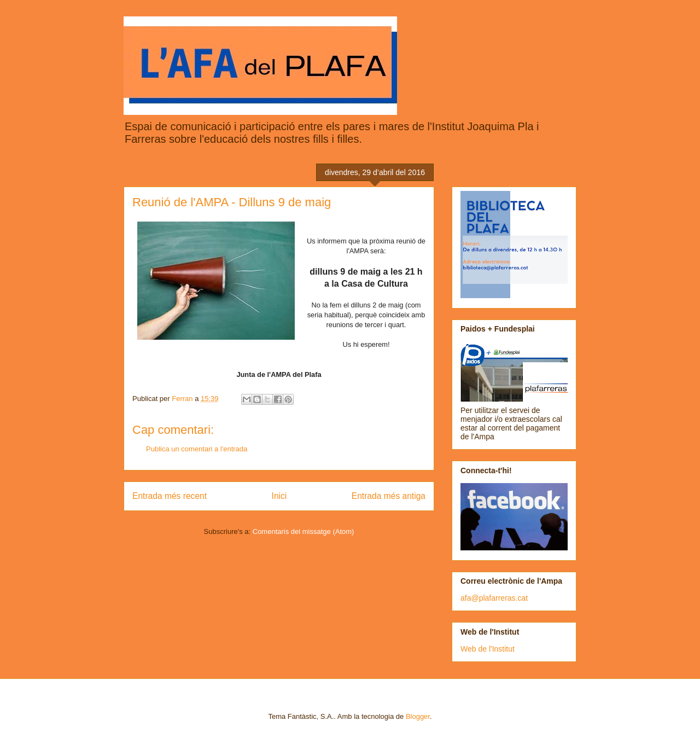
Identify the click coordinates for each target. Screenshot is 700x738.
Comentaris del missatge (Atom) (304, 531)
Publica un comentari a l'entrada (197, 449)
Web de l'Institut (488, 649)
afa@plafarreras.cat (494, 598)
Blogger (418, 716)
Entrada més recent (170, 496)
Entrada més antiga (389, 496)
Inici (279, 496)
